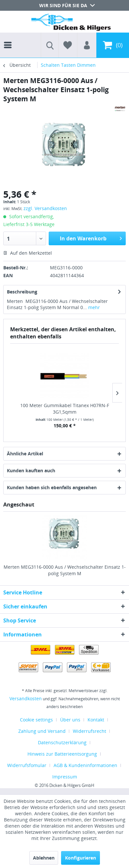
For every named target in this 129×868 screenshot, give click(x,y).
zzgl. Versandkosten (45, 208)
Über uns (70, 720)
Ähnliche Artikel (25, 454)
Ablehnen (44, 858)
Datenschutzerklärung (62, 742)
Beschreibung (22, 292)
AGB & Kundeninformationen (85, 765)
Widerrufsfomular (27, 765)
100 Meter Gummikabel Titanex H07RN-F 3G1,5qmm (65, 409)
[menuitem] (9, 39)
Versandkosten (26, 698)
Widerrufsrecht (89, 731)
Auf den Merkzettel (28, 253)
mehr (93, 307)
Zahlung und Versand (42, 731)
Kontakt (96, 720)
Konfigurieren (81, 858)
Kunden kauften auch (31, 470)
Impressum (65, 777)
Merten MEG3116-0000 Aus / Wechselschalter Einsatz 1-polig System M (65, 570)
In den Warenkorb (91, 238)
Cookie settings (36, 720)
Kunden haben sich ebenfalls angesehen (52, 487)
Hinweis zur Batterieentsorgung (62, 754)
